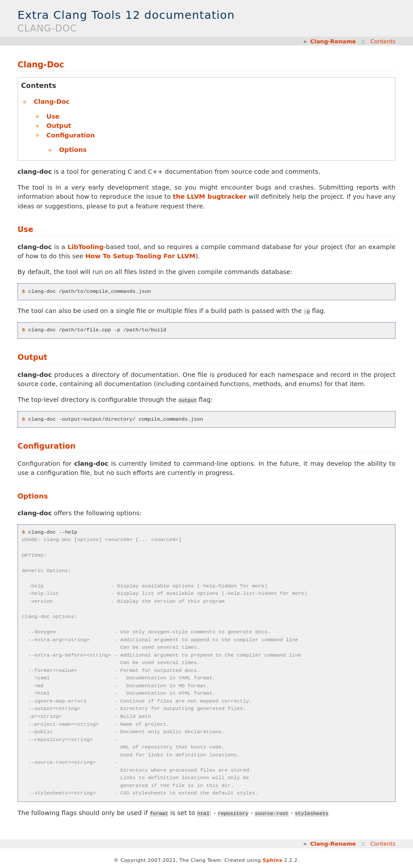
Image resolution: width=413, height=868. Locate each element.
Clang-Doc (41, 65)
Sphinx (272, 860)
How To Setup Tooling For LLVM (140, 256)
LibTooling (86, 247)
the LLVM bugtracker (210, 197)
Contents (383, 41)
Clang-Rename (333, 41)
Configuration (71, 135)
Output (59, 126)
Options (73, 150)
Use (53, 116)
